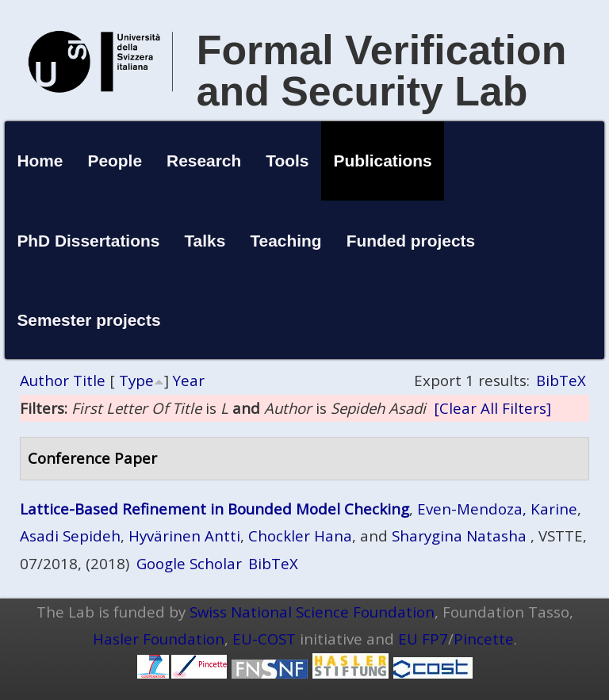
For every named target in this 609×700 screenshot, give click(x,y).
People (115, 161)
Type (136, 380)
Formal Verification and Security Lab (382, 71)
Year (189, 380)
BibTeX (561, 380)
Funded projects (411, 241)
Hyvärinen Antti (184, 536)
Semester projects (88, 320)
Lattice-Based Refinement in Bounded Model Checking (214, 509)
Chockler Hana (300, 536)
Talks (205, 241)
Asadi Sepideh (70, 536)
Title (89, 380)
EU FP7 (423, 639)
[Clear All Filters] (492, 408)
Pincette (484, 639)
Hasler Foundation (159, 639)
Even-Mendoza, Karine (497, 509)
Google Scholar (189, 563)
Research (204, 161)
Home (40, 161)
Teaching (285, 241)
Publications (383, 161)
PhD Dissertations (88, 241)
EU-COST (264, 639)
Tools (287, 161)
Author (44, 380)
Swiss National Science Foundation (312, 612)
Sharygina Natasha (459, 536)
